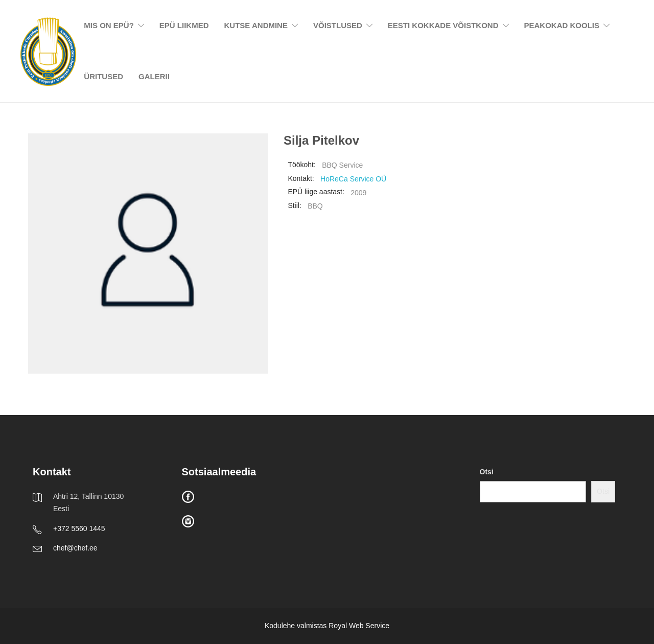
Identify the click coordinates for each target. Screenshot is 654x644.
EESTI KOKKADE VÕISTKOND (443, 25)
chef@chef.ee (75, 548)
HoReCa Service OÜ (353, 179)
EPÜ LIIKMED (184, 25)
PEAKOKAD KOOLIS (562, 25)
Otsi (487, 472)
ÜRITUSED (103, 76)
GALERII (154, 76)
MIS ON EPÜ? (109, 25)
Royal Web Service (359, 626)
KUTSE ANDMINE (256, 25)
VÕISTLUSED (338, 25)
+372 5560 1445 (79, 528)
